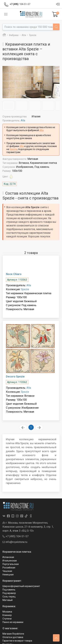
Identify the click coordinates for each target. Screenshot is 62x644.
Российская (9, 568)
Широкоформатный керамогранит (21, 586)
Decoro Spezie (15, 377)
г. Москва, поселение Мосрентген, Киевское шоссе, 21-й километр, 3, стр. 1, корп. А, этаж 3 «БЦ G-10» (28, 527)
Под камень (9, 590)
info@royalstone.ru (15, 542)
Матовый (8, 600)
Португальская (11, 564)
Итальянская (10, 561)
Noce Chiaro (14, 274)
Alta (23, 120)
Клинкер (7, 615)
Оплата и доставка (13, 637)
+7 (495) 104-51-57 (15, 536)
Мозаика (7, 612)
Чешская (7, 571)
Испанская (8, 557)
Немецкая (8, 575)
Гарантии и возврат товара (17, 641)
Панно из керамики (13, 622)
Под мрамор (9, 593)
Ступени (7, 619)
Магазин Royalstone (13, 634)
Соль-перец (9, 597)
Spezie (13, 149)
